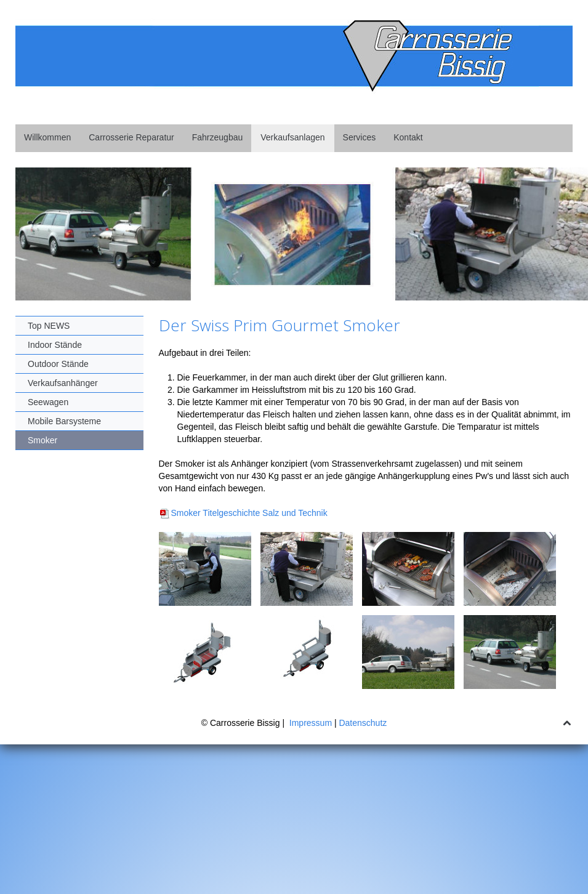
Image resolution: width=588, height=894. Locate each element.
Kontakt (408, 137)
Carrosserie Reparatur (131, 137)
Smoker (42, 440)
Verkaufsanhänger (63, 383)
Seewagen (48, 402)
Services (360, 137)
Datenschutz (363, 723)
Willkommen (47, 137)
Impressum (311, 723)
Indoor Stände (55, 345)
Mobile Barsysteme (64, 421)
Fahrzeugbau (218, 137)
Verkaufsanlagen (292, 137)
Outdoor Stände (58, 364)
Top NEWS (49, 326)
